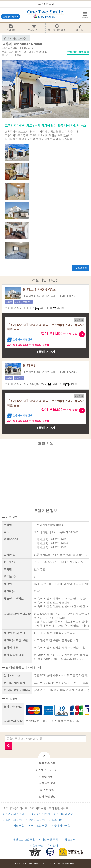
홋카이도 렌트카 (40, 814)
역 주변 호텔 (47, 790)
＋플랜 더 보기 (46, 352)
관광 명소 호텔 (47, 763)
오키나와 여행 (65, 814)
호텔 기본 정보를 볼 (78, 52)
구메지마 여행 (62, 825)
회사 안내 (53, 846)
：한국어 (45, 4)
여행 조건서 (68, 839)
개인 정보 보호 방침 (24, 839)
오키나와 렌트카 (15, 814)
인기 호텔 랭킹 (47, 796)
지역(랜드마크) (47, 770)
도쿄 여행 (57, 820)
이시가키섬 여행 (15, 825)
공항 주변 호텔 (47, 783)
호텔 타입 (47, 777)
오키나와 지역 (10, 17)
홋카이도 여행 (37, 820)
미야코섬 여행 (39, 825)
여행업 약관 (37, 846)
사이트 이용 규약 (49, 839)
